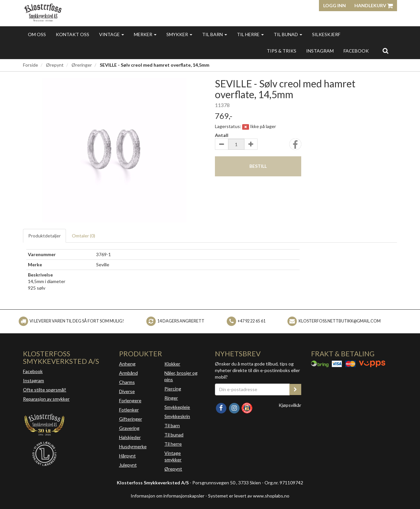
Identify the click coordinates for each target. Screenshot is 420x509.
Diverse (127, 391)
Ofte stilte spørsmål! (45, 390)
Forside (31, 65)
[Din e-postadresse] (252, 389)
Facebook (33, 371)
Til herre (250, 34)
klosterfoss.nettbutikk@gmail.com (340, 321)
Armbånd (128, 373)
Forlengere (130, 400)
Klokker (172, 364)
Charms (127, 382)
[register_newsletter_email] (295, 389)
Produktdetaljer (44, 236)
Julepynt (128, 465)
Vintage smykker (173, 456)
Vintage (112, 34)
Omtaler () (84, 236)
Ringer (171, 398)
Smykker (179, 34)
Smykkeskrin (177, 416)
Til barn (215, 34)
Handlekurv (374, 5)
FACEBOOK (356, 51)
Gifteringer (131, 419)
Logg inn (335, 5)
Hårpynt (127, 456)
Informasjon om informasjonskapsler (168, 496)
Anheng (127, 364)
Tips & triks (282, 51)
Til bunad (288, 34)
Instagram (33, 380)
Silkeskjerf (326, 34)
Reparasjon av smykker (46, 399)
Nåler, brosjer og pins (181, 376)
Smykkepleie (177, 407)
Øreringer (82, 65)
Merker (145, 34)
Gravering (129, 428)
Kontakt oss (73, 34)
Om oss (37, 34)
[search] (385, 51)
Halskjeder (130, 437)
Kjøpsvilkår (290, 405)
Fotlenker (129, 410)
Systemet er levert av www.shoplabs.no (249, 496)
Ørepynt (55, 65)
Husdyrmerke (133, 446)
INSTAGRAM (320, 51)
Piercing (173, 389)
